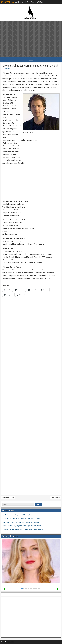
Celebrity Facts (7, 2)
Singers (7, 69)
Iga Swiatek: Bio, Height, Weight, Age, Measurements (21, 515)
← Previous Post (8, 497)
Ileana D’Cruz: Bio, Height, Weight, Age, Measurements (22, 519)
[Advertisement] (31, 39)
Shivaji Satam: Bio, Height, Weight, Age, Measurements (22, 526)
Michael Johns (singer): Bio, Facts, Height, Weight (31, 66)
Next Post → (55, 497)
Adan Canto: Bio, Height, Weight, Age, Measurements (21, 522)
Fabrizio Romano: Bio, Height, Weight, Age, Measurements (23, 529)
